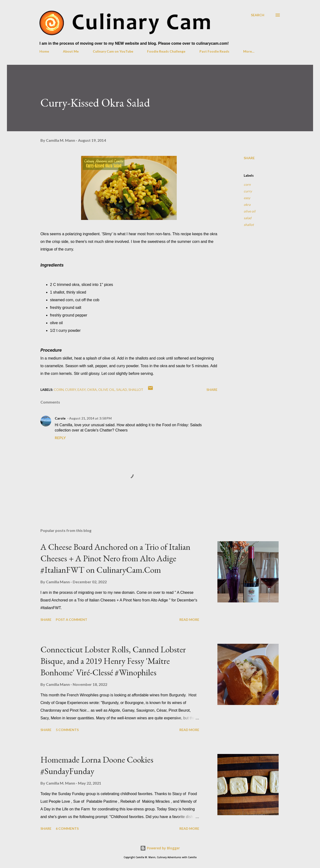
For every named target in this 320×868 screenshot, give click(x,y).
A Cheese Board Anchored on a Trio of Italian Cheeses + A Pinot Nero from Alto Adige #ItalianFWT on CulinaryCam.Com (115, 558)
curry (248, 191)
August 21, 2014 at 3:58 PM (90, 418)
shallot (249, 225)
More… (249, 51)
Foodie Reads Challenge (166, 51)
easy (247, 198)
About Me (71, 51)
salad (248, 218)
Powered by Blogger (160, 848)
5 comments (67, 730)
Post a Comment (72, 620)
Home (44, 51)
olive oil (250, 211)
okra (247, 205)
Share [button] (249, 158)
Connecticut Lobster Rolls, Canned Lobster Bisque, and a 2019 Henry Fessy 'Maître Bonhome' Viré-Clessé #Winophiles (113, 661)
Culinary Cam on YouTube (113, 51)
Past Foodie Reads (214, 51)
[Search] (258, 15)
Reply (60, 438)
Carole (60, 418)
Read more (189, 620)
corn (247, 184)
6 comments (67, 828)
